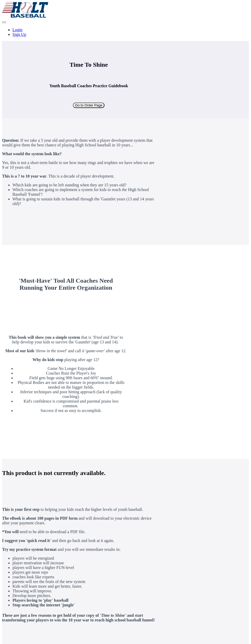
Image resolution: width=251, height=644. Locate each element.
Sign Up (19, 34)
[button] (4, 22)
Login (17, 30)
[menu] (125, 32)
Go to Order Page (89, 105)
